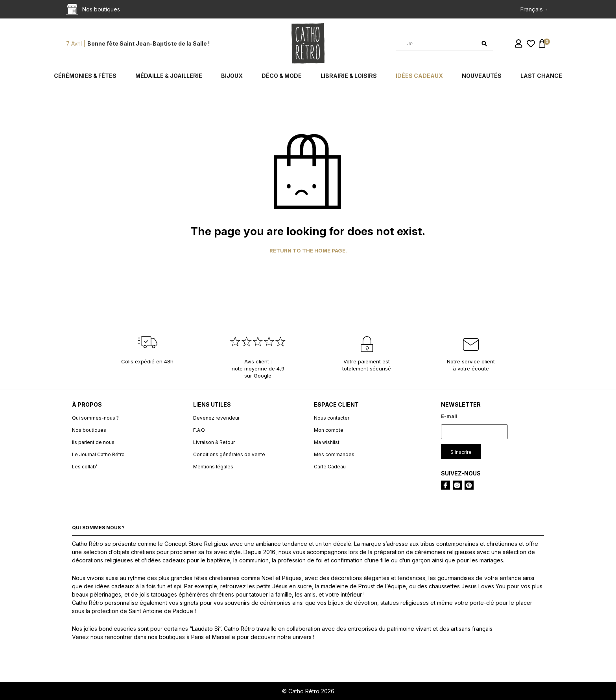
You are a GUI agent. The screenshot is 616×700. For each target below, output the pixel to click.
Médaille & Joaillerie (169, 76)
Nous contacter (332, 418)
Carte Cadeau (330, 467)
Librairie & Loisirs (349, 76)
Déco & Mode (282, 76)
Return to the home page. (308, 251)
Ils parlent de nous (93, 442)
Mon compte (329, 430)
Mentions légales (213, 467)
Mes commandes (334, 454)
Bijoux (232, 76)
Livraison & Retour (214, 442)
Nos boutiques (89, 430)
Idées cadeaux (419, 76)
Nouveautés (482, 76)
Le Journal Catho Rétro (98, 454)
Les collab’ (85, 467)
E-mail (449, 416)
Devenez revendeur (216, 418)
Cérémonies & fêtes (85, 76)
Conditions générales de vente (229, 454)
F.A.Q (199, 430)
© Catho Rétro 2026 (308, 691)
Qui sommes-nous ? (95, 418)
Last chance (541, 76)
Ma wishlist (327, 442)
